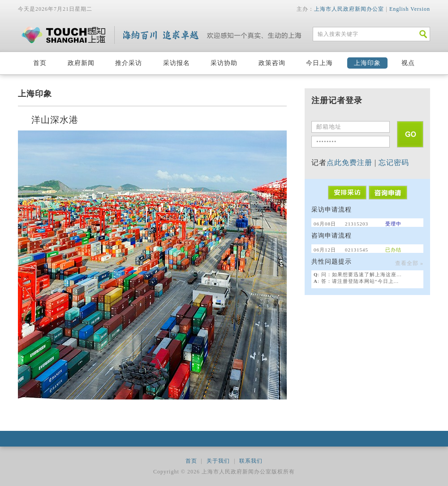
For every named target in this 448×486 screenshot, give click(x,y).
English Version (410, 9)
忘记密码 (394, 163)
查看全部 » (409, 263)
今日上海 (319, 63)
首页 (40, 63)
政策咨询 (272, 63)
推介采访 (129, 63)
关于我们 (218, 461)
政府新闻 (81, 63)
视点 (408, 63)
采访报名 (177, 63)
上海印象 (367, 63)
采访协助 (224, 63)
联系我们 (251, 461)
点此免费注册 (349, 163)
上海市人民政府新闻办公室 (349, 9)
